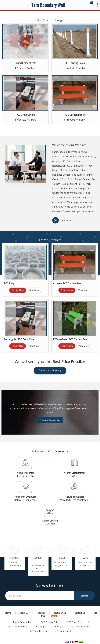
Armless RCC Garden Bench (68, 283)
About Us (24, 613)
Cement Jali (58, 627)
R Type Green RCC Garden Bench (71, 339)
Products (41, 613)
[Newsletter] (40, 596)
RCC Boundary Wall (81, 627)
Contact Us (80, 613)
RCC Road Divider (39, 631)
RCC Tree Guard (63, 631)
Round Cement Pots (25, 63)
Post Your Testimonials (50, 420)
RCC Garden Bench (75, 115)
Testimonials (60, 613)
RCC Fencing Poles (75, 63)
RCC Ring (9, 283)
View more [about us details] (66, 220)
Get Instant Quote (50, 371)
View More (34, 290)
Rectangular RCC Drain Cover (20, 339)
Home (8, 613)
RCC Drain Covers (25, 115)
